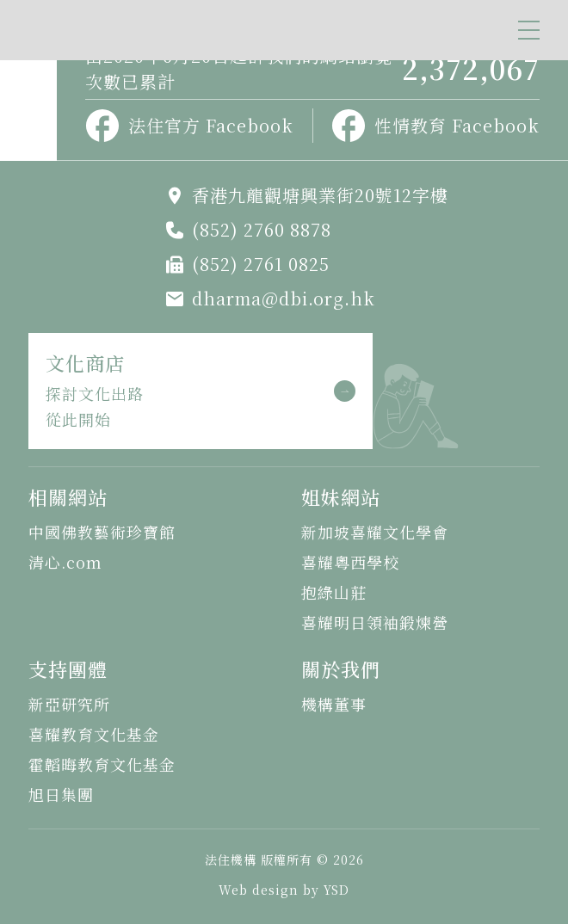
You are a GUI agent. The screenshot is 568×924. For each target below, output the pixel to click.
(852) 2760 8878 (262, 229)
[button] (529, 30)
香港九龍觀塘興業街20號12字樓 (320, 195)
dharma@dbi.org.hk (284, 298)
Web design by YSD (284, 890)
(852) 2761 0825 (261, 264)
